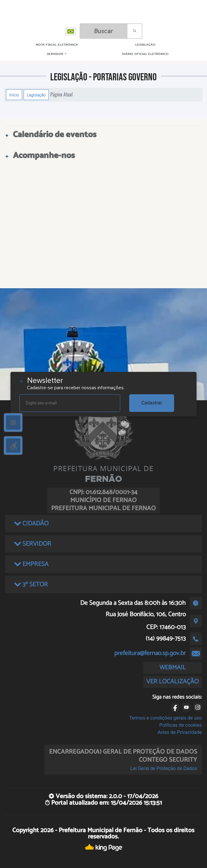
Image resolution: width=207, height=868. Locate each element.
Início (14, 95)
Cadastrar (152, 403)
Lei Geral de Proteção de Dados (164, 768)
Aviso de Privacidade (180, 732)
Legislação (36, 95)
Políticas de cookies (180, 725)
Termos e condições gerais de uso (166, 718)
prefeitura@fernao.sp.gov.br (150, 653)
